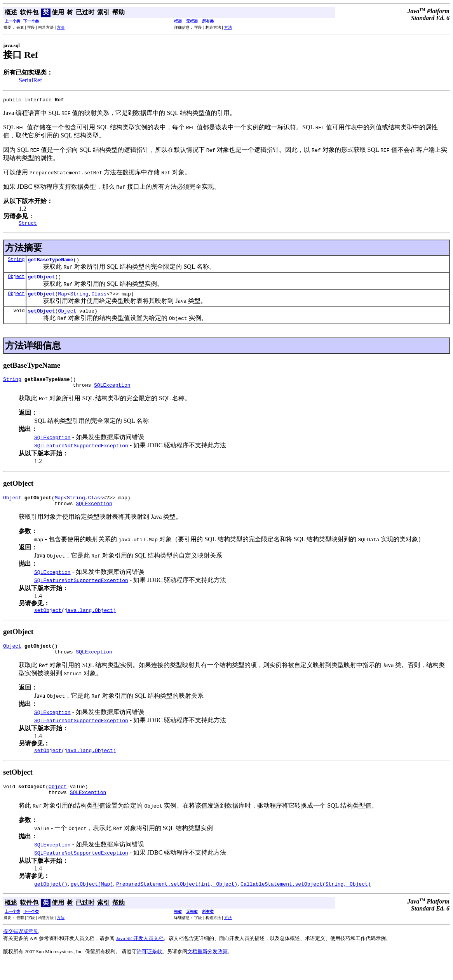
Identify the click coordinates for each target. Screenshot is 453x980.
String (16, 263)
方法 (61, 27)
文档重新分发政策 (207, 970)
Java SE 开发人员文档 (140, 957)
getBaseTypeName (50, 263)
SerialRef (30, 80)
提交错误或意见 (21, 950)
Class (99, 299)
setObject (41, 318)
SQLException (112, 394)
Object (16, 281)
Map (62, 299)
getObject (41, 281)
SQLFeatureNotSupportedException (81, 455)
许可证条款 (149, 970)
